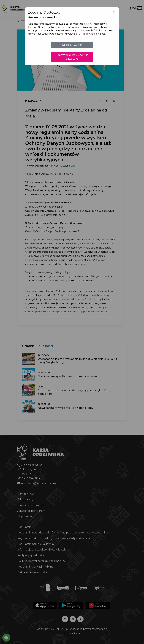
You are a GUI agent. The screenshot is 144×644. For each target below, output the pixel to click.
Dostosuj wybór (72, 45)
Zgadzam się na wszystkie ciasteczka (72, 57)
